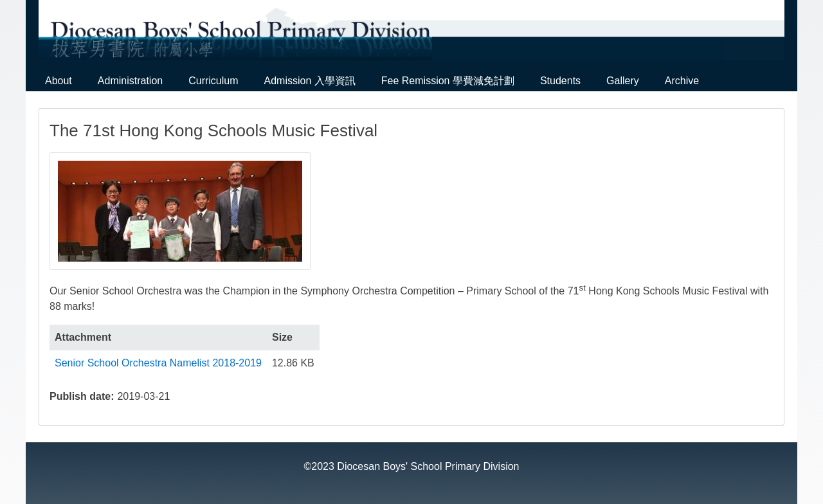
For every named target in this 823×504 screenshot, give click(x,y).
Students (560, 81)
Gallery (623, 81)
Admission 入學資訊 (310, 81)
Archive (682, 81)
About (59, 81)
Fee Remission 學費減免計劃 (448, 81)
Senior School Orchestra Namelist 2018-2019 (158, 363)
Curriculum (213, 81)
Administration (130, 81)
